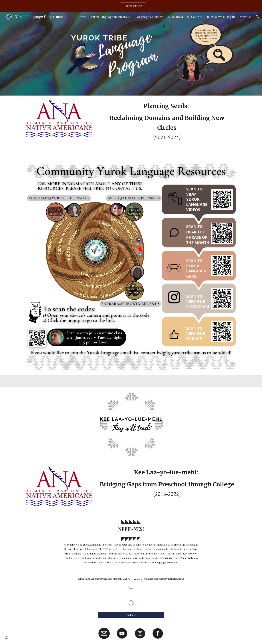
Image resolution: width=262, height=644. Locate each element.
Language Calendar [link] (149, 17)
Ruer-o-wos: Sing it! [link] (221, 17)
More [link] (243, 17)
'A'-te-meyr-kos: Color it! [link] (185, 17)
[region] (131, 6)
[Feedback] (131, 615)
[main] (167, 127)
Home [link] (82, 17)
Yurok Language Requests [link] (109, 17)
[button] (258, 17)
